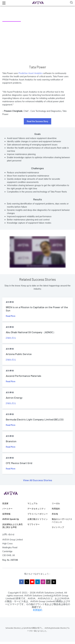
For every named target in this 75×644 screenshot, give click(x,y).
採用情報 (6, 514)
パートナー (7, 509)
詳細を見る (11, 338)
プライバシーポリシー (38, 514)
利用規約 (56, 509)
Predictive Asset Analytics (31, 73)
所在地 (55, 514)
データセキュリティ (37, 509)
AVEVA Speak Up (11, 519)
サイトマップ (58, 527)
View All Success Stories (38, 480)
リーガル (56, 503)
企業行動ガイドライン (38, 519)
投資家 (5, 503)
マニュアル (32, 503)
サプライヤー (34, 524)
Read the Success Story (37, 121)
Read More (11, 316)
